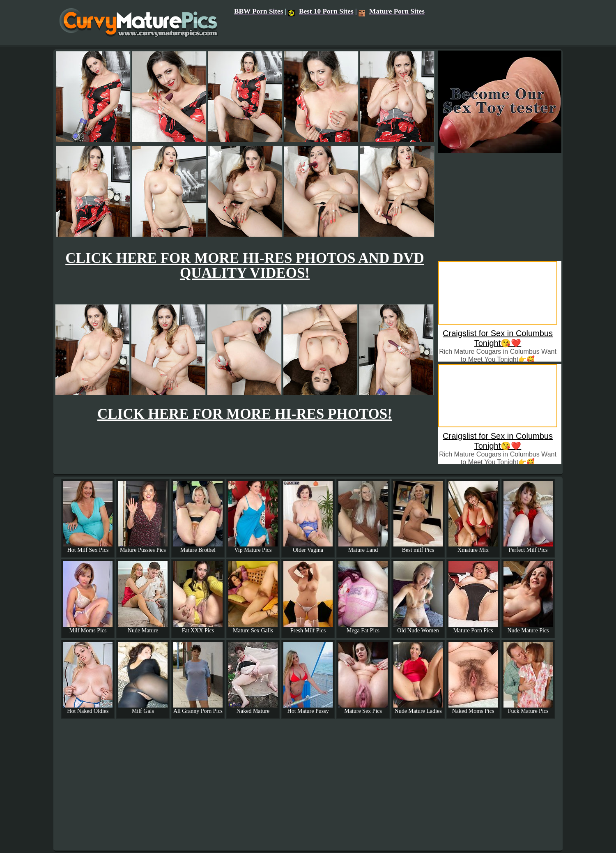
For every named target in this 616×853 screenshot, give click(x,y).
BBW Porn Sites (259, 11)
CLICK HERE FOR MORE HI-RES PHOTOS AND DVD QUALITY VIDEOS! (245, 266)
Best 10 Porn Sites (321, 11)
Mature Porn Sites (392, 11)
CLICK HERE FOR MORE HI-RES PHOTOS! (245, 414)
